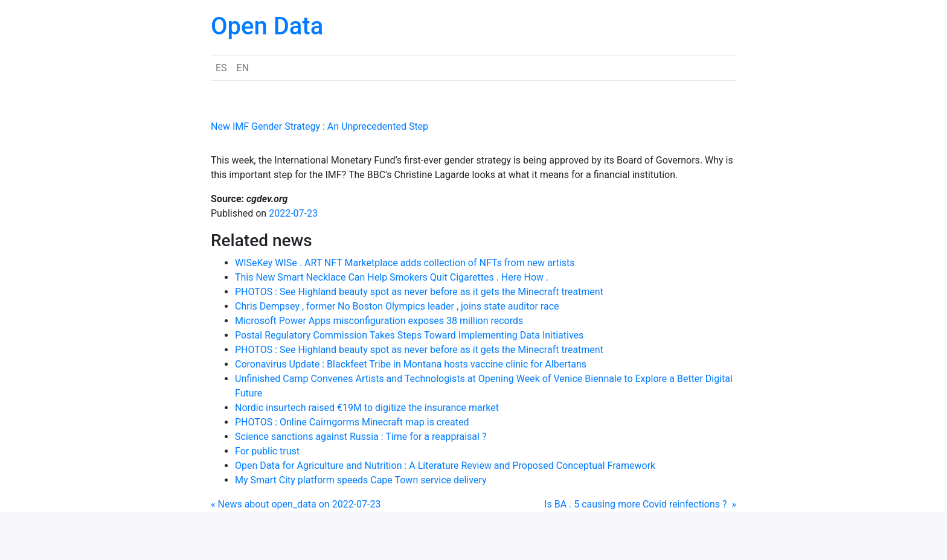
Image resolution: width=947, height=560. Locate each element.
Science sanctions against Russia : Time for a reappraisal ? (361, 437)
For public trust (267, 451)
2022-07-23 (293, 213)
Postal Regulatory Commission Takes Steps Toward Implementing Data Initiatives (409, 335)
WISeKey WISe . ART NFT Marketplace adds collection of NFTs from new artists (405, 263)
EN (243, 68)
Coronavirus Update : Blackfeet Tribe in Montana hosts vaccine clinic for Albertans (411, 364)
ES (221, 68)
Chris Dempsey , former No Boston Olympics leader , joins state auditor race (397, 306)
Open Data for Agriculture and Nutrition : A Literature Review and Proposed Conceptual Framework (445, 466)
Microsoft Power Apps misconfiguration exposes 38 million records (379, 321)
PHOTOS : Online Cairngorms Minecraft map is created (352, 422)
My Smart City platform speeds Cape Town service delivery (361, 480)
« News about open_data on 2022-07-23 (296, 504)
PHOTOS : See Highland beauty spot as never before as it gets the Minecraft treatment (419, 292)
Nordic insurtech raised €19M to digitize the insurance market (367, 408)
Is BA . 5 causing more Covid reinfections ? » (640, 504)
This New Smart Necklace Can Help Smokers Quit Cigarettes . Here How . (392, 277)
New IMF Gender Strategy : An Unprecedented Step (319, 126)
